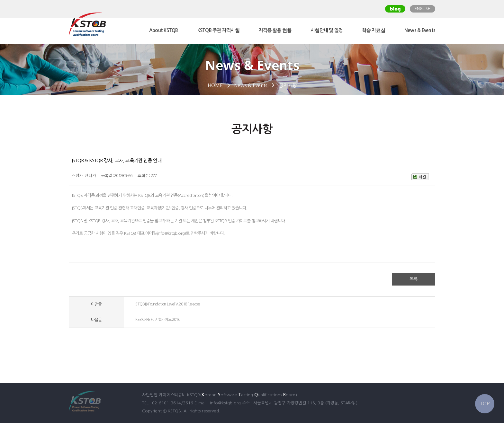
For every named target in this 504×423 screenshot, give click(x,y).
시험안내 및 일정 (327, 30)
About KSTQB (164, 30)
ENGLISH (423, 9)
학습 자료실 (373, 30)
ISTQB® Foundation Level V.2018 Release (167, 304)
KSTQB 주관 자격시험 (218, 30)
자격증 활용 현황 (275, 30)
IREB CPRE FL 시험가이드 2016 (157, 320)
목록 (413, 279)
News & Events (420, 30)
